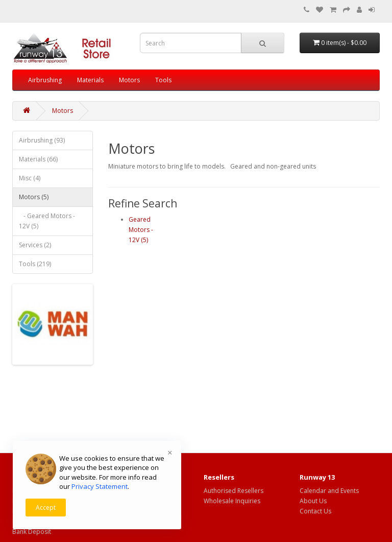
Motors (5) (34, 197)
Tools (163, 80)
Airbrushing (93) (42, 140)
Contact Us (315, 511)
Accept (46, 508)
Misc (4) (30, 178)
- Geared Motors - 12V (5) (47, 221)
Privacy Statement (100, 486)
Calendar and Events (329, 491)
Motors (129, 80)
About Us (313, 501)
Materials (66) (38, 159)
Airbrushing (45, 80)
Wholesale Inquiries (232, 501)
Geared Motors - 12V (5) (141, 230)
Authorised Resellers (234, 491)
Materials (90, 80)
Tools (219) (35, 264)
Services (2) (35, 245)
